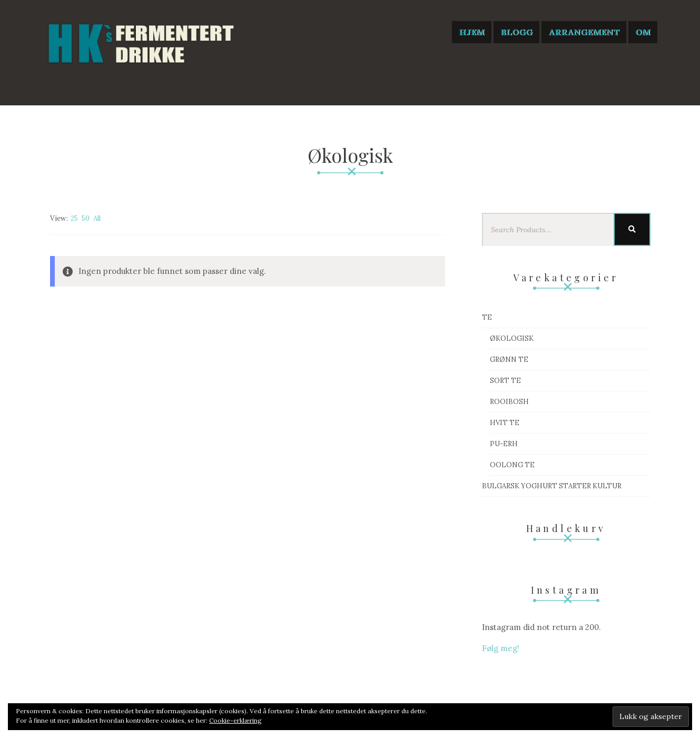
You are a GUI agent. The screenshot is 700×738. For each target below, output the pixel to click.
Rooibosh (509, 402)
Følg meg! (501, 648)
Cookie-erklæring (235, 720)
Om (643, 32)
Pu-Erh (504, 444)
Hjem (472, 32)
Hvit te (505, 423)
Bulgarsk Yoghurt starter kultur (552, 486)
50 (86, 218)
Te (487, 317)
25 (74, 218)
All (97, 218)
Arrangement (584, 32)
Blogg (516, 32)
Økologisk (512, 338)
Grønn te (509, 360)
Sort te (505, 381)
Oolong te (512, 465)
